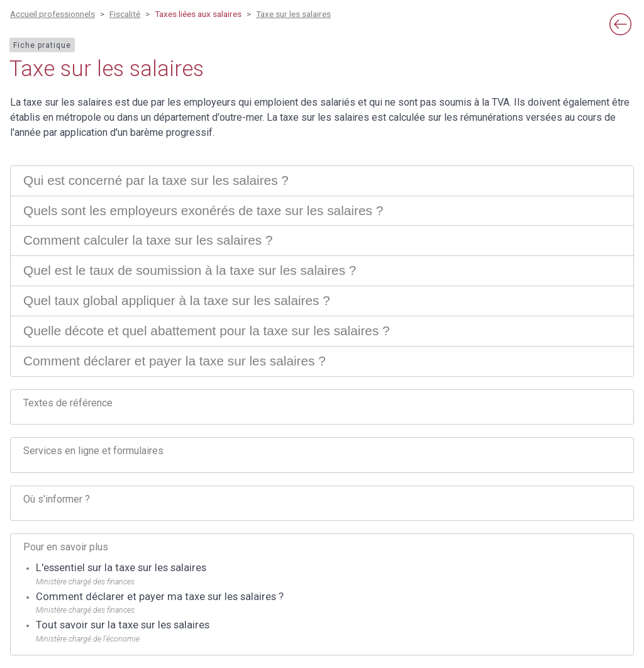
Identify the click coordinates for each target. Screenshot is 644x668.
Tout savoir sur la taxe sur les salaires (123, 625)
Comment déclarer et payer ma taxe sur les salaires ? (160, 597)
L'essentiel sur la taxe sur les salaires (121, 568)
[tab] (322, 181)
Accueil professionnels (53, 14)
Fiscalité (125, 14)
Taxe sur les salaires (293, 14)
